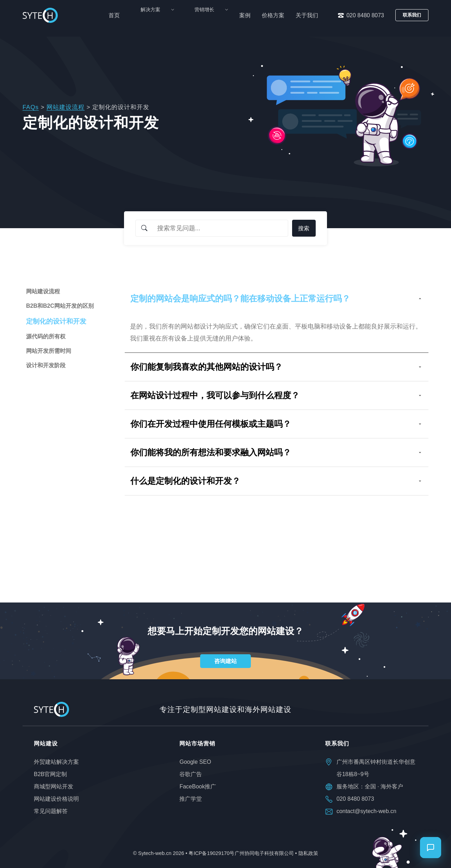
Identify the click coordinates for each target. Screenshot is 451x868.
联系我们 (412, 15)
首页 (141, 15)
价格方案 (273, 15)
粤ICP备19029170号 (211, 853)
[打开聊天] (431, 848)
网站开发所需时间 (49, 351)
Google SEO (195, 762)
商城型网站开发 (54, 786)
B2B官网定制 (50, 774)
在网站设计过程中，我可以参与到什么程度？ (277, 395)
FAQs (31, 107)
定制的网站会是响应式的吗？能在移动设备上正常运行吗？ (277, 298)
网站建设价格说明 (56, 799)
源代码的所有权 (46, 336)
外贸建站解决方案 (56, 762)
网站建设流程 (66, 107)
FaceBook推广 (198, 786)
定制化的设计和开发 (56, 321)
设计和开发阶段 (46, 365)
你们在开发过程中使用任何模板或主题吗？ (277, 424)
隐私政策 (308, 853)
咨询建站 (225, 661)
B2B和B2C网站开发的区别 (60, 306)
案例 (245, 15)
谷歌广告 (191, 774)
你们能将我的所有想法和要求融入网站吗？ (277, 452)
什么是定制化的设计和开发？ (277, 481)
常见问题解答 (51, 811)
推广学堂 (191, 799)
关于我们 (307, 15)
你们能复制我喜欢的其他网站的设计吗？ (277, 367)
